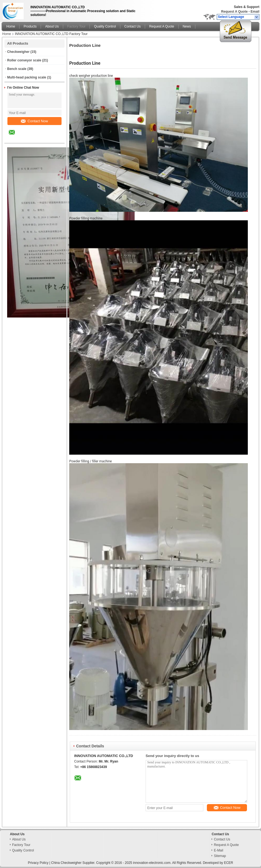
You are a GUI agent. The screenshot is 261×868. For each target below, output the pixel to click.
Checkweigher (18, 52)
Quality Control (105, 26)
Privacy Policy (38, 863)
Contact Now (34, 121)
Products (30, 26)
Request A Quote (234, 12)
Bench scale (17, 69)
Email (255, 12)
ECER (228, 863)
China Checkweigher (66, 863)
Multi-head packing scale (27, 77)
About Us (52, 26)
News (187, 26)
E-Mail (218, 850)
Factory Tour (76, 26)
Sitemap (220, 856)
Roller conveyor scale (24, 60)
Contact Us (133, 26)
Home (11, 26)
